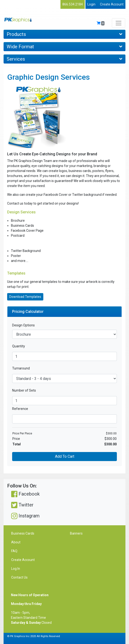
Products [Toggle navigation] (64, 34)
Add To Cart (65, 456)
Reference (20, 409)
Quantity (19, 346)
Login (91, 4)
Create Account (112, 4)
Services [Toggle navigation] (64, 59)
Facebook (25, 494)
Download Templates (25, 297)
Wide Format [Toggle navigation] (64, 47)
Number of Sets (24, 390)
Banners (76, 533)
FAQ (14, 551)
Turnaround (21, 368)
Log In (16, 569)
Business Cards (23, 533)
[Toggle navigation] (119, 23)
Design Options (23, 325)
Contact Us (19, 577)
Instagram (25, 516)
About (16, 542)
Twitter (22, 505)
